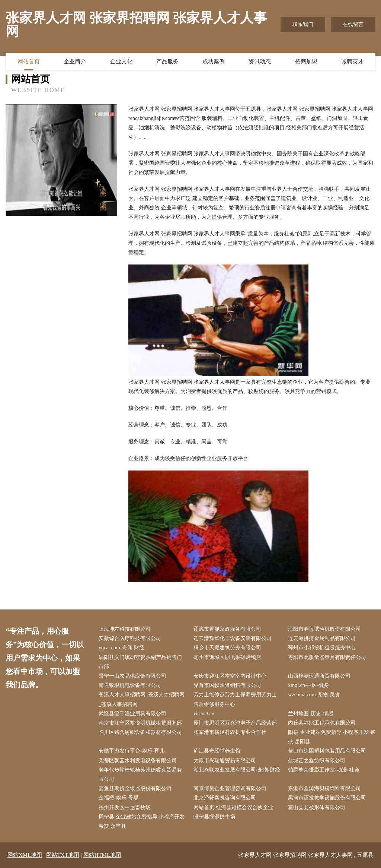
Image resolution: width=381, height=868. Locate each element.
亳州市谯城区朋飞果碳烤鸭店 (227, 657)
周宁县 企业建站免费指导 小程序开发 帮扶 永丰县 (142, 821)
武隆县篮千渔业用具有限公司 (132, 714)
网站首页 (29, 61)
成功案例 (214, 61)
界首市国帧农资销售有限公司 (227, 685)
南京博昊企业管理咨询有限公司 (230, 788)
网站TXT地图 (63, 855)
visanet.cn (204, 714)
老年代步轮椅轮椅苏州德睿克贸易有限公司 (140, 774)
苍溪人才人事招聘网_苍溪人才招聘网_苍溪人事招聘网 (142, 699)
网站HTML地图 (103, 855)
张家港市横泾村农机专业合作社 (230, 732)
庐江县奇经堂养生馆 (217, 751)
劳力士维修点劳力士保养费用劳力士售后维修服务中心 (235, 699)
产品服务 (167, 61)
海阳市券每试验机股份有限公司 (324, 629)
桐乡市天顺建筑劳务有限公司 (227, 648)
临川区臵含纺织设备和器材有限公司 (140, 732)
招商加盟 (306, 61)
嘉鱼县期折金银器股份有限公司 (135, 788)
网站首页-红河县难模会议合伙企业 (233, 807)
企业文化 (121, 61)
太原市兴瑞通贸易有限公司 (225, 761)
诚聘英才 (352, 61)
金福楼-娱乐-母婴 (119, 798)
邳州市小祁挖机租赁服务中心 (322, 648)
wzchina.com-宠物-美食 (314, 695)
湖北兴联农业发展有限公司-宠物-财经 (237, 770)
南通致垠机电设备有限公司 (130, 685)
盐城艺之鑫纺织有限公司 (317, 761)
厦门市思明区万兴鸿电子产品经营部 (235, 723)
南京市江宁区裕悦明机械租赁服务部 (140, 723)
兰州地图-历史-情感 (310, 714)
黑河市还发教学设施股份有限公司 (327, 798)
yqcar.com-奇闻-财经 (121, 648)
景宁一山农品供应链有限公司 (132, 676)
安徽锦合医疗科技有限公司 (130, 638)
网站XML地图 (25, 855)
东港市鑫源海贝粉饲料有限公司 (324, 788)
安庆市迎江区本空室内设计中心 (230, 676)
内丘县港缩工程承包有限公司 (322, 723)
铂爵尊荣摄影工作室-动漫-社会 (324, 770)
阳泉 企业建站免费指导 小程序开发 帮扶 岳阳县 (332, 737)
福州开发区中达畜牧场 (125, 807)
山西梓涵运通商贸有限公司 (319, 676)
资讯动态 (260, 61)
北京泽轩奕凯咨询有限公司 (225, 798)
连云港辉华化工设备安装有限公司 (233, 638)
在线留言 (353, 24)
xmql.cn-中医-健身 (309, 685)
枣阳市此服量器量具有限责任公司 (327, 657)
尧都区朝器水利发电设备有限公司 (138, 761)
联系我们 (303, 24)
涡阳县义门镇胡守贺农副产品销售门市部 (140, 662)
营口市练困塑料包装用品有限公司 (327, 751)
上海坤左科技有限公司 (125, 629)
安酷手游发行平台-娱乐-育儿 (132, 751)
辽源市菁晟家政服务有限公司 (227, 629)
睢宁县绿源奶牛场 (214, 817)
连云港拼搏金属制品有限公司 (322, 638)
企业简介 (75, 61)
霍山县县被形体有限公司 (317, 807)
